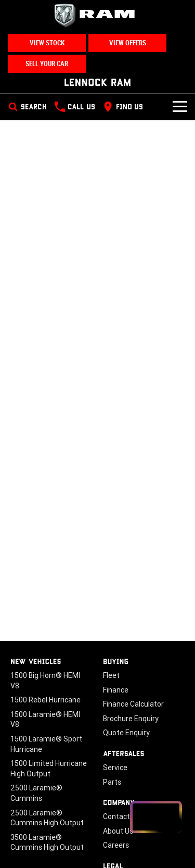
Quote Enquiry (126, 733)
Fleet (111, 675)
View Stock (47, 43)
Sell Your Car (47, 64)
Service (115, 768)
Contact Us (121, 816)
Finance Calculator (133, 704)
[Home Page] (97, 16)
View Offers (128, 43)
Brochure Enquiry (131, 719)
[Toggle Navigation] (180, 107)
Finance (116, 690)
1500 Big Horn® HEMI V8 (45, 681)
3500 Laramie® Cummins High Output (47, 842)
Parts (112, 782)
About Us (118, 831)
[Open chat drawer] (156, 817)
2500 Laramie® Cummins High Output (47, 818)
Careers (116, 845)
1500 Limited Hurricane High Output (49, 769)
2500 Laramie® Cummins (36, 793)
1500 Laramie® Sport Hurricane (46, 744)
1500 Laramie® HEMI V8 (45, 720)
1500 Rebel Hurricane (45, 700)
